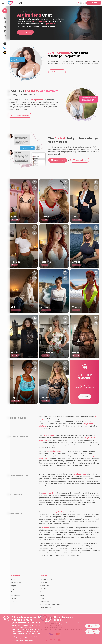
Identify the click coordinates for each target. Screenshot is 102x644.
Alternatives (45, 601)
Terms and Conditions (27, 641)
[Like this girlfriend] (35, 188)
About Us (44, 589)
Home (19, 12)
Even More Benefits (20, 115)
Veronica (77, 307)
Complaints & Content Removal (52, 604)
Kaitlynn (46, 262)
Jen (74, 217)
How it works (45, 586)
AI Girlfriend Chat (46, 580)
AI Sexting (44, 583)
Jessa (45, 307)
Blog (42, 595)
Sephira (15, 352)
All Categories (16, 583)
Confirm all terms (93, 632)
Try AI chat (25, 32)
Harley (45, 398)
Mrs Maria (47, 352)
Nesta (75, 352)
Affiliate (14, 601)
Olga (13, 398)
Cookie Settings (93, 626)
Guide (43, 598)
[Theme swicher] (83, 3)
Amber (76, 262)
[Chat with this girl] (35, 182)
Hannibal (16, 262)
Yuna (14, 217)
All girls (13, 586)
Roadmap (44, 592)
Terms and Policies (47, 608)
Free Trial (85, 397)
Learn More (57, 72)
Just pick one (80, 160)
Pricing (13, 598)
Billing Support (16, 595)
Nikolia (45, 217)
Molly (14, 307)
